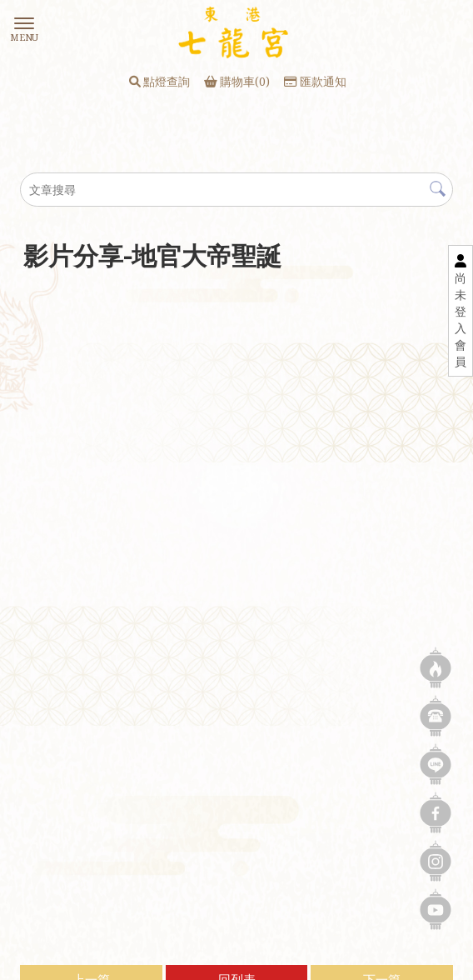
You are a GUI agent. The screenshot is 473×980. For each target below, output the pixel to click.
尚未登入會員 (461, 320)
